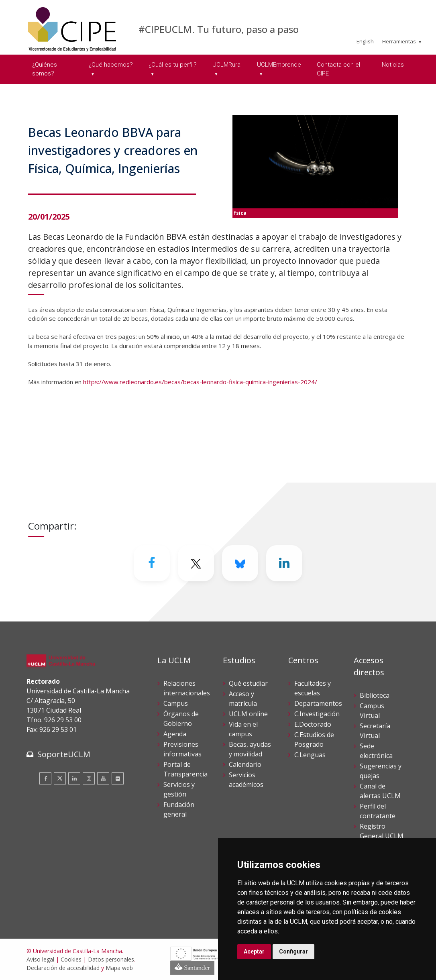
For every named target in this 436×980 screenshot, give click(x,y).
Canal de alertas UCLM (380, 791)
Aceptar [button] (254, 951)
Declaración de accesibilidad (63, 968)
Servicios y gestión (179, 789)
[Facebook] (152, 563)
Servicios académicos (246, 780)
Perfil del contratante (378, 811)
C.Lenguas (310, 755)
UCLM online (248, 714)
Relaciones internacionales (187, 688)
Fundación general (179, 809)
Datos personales (111, 959)
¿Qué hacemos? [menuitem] (111, 65)
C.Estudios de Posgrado (314, 740)
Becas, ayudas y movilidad (250, 749)
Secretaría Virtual (375, 731)
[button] (218, 424)
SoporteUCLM (64, 754)
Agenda (175, 734)
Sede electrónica (376, 751)
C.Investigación (317, 714)
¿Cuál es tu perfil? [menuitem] (173, 65)
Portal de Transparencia (185, 769)
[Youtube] (103, 778)
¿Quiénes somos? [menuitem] (45, 69)
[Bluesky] (240, 563)
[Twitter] (196, 563)
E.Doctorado (313, 724)
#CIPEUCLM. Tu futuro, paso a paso (219, 29)
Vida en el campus (243, 729)
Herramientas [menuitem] (399, 41)
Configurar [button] (293, 951)
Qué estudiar (248, 683)
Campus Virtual (372, 711)
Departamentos (318, 703)
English (365, 41)
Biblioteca (375, 695)
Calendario (245, 764)
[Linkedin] (284, 563)
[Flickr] (118, 778)
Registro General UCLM (382, 831)
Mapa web (119, 968)
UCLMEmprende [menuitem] (279, 65)
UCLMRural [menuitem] (227, 65)
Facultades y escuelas (313, 688)
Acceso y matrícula (243, 699)
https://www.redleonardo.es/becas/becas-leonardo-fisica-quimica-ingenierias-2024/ (200, 382)
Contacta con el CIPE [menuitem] (338, 69)
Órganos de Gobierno (181, 719)
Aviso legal (40, 959)
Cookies (71, 959)
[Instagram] (89, 778)
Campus (176, 703)
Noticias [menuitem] (393, 65)
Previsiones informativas (182, 749)
